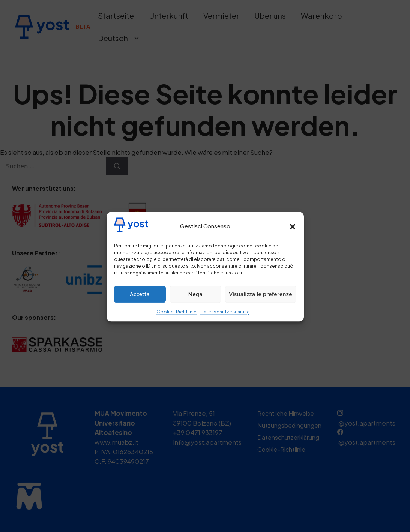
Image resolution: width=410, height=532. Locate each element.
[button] (293, 234)
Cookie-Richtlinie (176, 319)
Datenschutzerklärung (225, 319)
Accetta (140, 301)
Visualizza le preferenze (261, 301)
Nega (195, 301)
